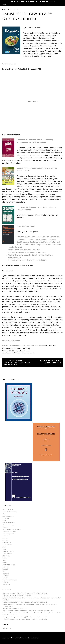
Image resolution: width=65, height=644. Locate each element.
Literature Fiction (7, 554)
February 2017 (7, 628)
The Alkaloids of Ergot (26, 226)
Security (5, 578)
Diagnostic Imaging (8, 525)
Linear (4, 549)
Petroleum (6, 567)
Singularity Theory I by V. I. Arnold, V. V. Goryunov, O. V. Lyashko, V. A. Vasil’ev (25, 593)
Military (5, 558)
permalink (32, 353)
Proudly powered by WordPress (11, 638)
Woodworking (6, 584)
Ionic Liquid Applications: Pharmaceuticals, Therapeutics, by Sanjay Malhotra (17, 363)
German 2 (5, 538)
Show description (9, 64)
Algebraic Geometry (8, 516)
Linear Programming (8, 551)
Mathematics (6, 556)
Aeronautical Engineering (10, 512)
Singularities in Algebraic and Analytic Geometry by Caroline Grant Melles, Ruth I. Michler (28, 611)
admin (16, 10)
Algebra (5, 514)
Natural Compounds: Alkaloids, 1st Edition (24, 250)
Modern (5, 560)
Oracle (4, 562)
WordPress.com (35, 638)
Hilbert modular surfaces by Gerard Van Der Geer (17, 596)
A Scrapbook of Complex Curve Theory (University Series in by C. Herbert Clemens (26, 617)
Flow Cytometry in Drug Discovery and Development (28, 260)
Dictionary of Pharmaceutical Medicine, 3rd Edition (27, 252)
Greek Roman (7, 543)
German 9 (5, 540)
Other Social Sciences (9, 565)
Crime (4, 521)
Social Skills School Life (9, 580)
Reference (6, 576)
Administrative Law (8, 509)
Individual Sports (7, 545)
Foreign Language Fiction (10, 534)
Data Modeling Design (9, 523)
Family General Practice (9, 532)
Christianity (6, 518)
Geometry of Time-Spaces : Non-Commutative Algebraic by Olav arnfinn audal (25, 602)
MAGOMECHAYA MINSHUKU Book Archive (32, 1)
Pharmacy (18, 353)
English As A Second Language (12, 529)
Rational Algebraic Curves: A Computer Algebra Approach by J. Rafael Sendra (25, 619)
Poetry (4, 571)
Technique (6, 582)
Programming (6, 573)
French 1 (5, 536)
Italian (4, 547)
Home (4, 5)
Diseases (5, 527)
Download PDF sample (11, 340)
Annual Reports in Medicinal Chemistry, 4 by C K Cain (51, 362)
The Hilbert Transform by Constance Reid (14, 608)
